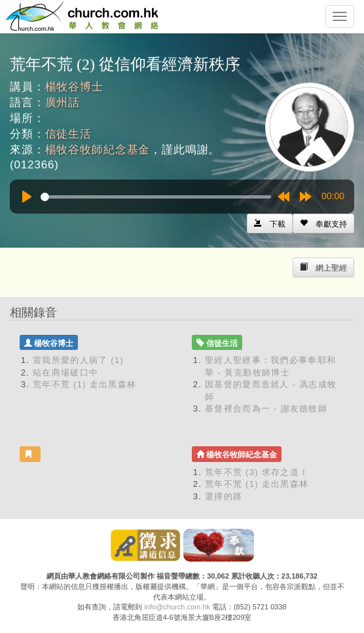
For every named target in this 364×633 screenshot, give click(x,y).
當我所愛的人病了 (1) (78, 360)
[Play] (27, 197)
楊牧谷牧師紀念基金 (98, 150)
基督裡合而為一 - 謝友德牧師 (266, 409)
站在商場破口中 (65, 373)
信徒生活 (68, 134)
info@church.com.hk (177, 607)
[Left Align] (323, 223)
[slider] (156, 197)
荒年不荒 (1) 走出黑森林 (84, 384)
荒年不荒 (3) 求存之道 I (255, 472)
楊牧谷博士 (74, 87)
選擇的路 (224, 496)
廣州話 (63, 103)
